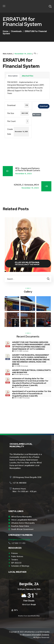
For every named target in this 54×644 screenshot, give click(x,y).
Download (44, 106)
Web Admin (8, 54)
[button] (50, 6)
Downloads (17, 31)
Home (6, 31)
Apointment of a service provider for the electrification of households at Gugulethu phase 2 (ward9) (32, 394)
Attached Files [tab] (28, 76)
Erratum (37, 115)
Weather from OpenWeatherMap (29, 616)
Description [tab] (13, 76)
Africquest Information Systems (36, 635)
